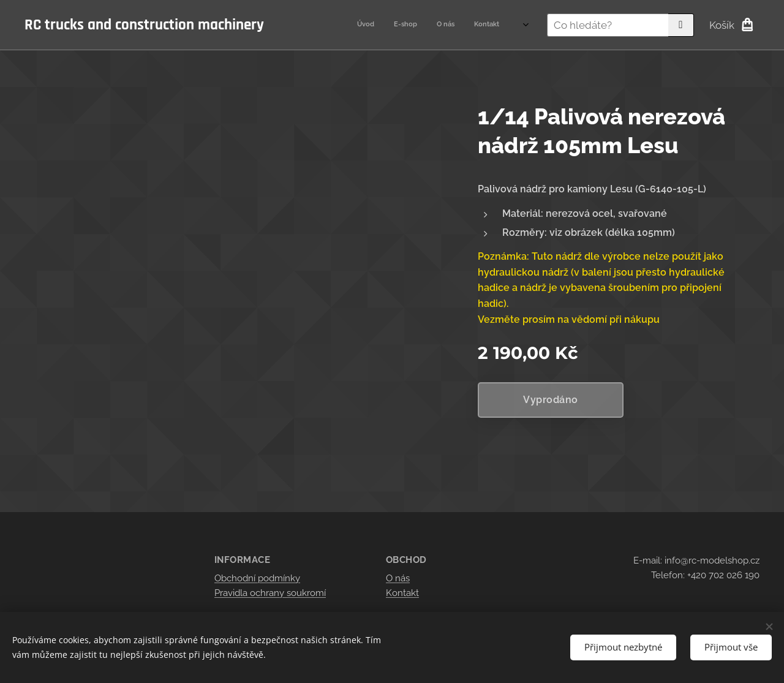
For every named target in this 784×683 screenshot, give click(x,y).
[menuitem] (444, 25)
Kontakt (402, 593)
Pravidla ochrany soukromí (270, 593)
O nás (398, 578)
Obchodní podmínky (257, 578)
